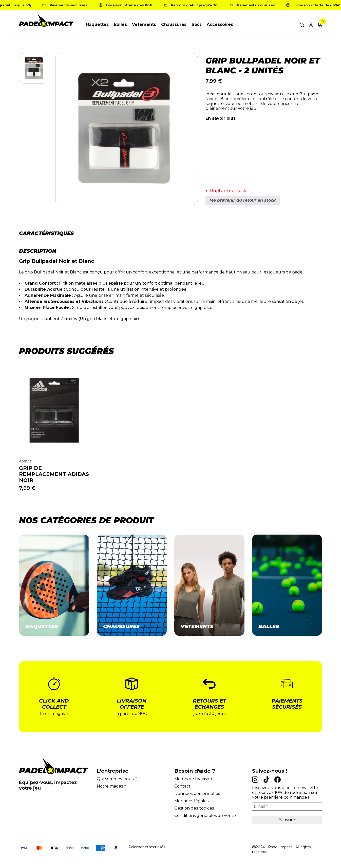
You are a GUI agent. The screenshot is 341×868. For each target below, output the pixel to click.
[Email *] (287, 806)
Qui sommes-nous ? (117, 779)
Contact (182, 786)
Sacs (197, 24)
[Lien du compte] (311, 24)
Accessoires (220, 24)
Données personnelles (197, 793)
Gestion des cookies (194, 808)
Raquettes (97, 24)
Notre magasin (112, 786)
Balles (120, 24)
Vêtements (144, 24)
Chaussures (174, 24)
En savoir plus (221, 118)
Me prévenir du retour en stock (243, 200)
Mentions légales (191, 801)
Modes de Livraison (193, 779)
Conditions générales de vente (205, 816)
